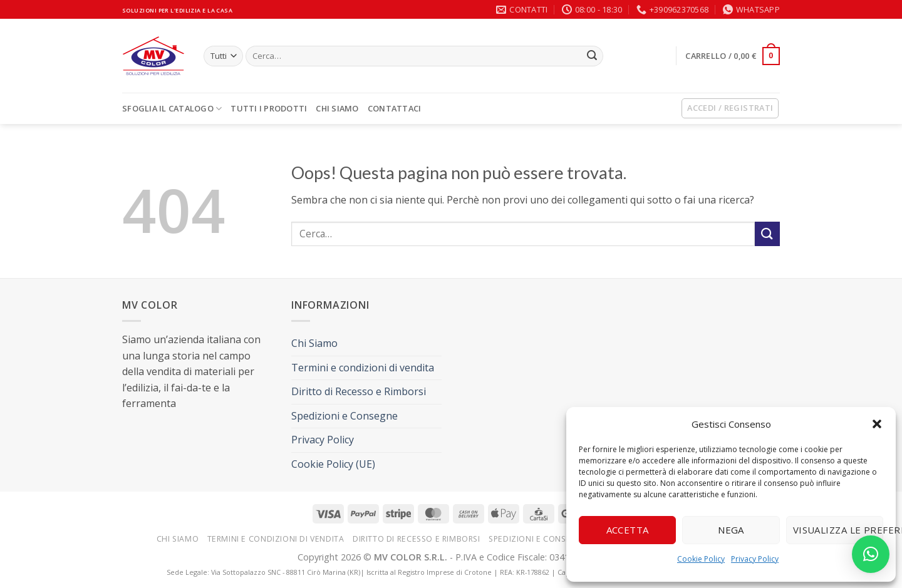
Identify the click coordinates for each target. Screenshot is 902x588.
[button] (877, 424)
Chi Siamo (337, 108)
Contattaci (395, 108)
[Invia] (592, 56)
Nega (731, 530)
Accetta (628, 530)
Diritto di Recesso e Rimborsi (359, 391)
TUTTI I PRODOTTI (269, 108)
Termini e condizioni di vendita (363, 368)
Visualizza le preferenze (838, 530)
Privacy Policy (755, 559)
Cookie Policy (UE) (333, 464)
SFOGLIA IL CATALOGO (172, 109)
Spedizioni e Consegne (345, 416)
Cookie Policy (701, 559)
